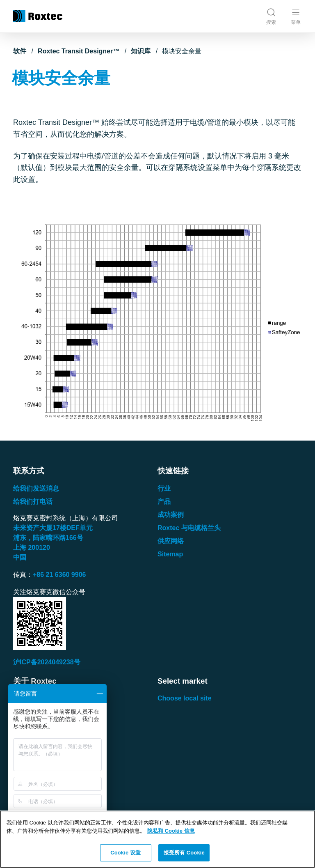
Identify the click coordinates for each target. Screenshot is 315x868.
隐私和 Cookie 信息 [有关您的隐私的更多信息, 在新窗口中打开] (171, 831)
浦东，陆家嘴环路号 (48, 538)
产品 (164, 502)
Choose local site (185, 698)
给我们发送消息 (36, 488)
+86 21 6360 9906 (59, 575)
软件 (20, 51)
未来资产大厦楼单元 (53, 528)
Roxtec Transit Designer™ (79, 51)
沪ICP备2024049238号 (47, 662)
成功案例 (171, 515)
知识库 (141, 51)
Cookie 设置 (126, 853)
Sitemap (170, 554)
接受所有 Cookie (184, 853)
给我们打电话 (33, 502)
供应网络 (171, 541)
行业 (164, 488)
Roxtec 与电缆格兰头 (189, 528)
